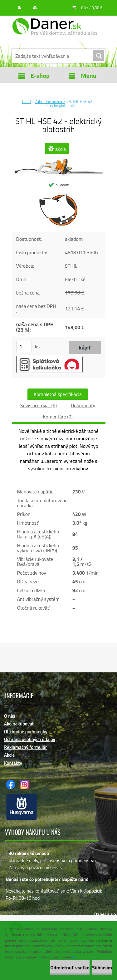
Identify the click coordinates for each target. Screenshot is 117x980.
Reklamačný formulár (25, 747)
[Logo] (55, 31)
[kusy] (24, 346)
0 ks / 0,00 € (92, 8)
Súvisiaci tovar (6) (39, 405)
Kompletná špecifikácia (58, 394)
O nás (10, 716)
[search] (99, 56)
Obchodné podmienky (26, 732)
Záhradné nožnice (50, 101)
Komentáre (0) (58, 417)
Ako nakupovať (19, 724)
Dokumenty (83, 405)
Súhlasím (102, 968)
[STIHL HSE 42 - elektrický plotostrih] (59, 159)
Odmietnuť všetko (70, 968)
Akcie (9, 755)
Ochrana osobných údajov (30, 739)
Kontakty (13, 763)
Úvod (26, 101)
